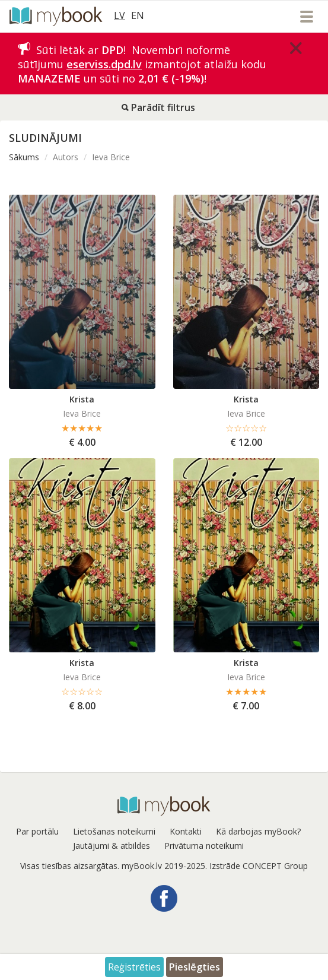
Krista (82, 399)
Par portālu (37, 831)
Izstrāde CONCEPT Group (259, 866)
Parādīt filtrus (158, 107)
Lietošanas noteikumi (114, 831)
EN (138, 15)
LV (120, 15)
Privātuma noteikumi (204, 846)
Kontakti (186, 831)
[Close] (296, 48)
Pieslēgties (195, 967)
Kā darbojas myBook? (258, 831)
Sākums (24, 157)
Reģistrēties (134, 967)
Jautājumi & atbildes (112, 846)
